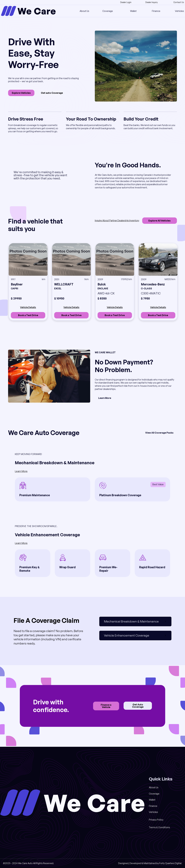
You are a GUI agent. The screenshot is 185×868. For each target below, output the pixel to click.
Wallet (133, 11)
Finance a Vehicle (106, 706)
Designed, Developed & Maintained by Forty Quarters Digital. (150, 863)
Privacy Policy (156, 820)
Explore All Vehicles (159, 221)
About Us (84, 11)
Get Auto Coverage (138, 706)
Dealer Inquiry (152, 2)
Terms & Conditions (159, 827)
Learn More (105, 398)
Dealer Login (126, 2)
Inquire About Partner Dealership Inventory (117, 220)
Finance (156, 11)
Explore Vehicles (21, 93)
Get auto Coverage (52, 93)
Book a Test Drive (28, 315)
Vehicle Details (28, 307)
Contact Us (179, 2)
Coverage (108, 11)
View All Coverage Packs (159, 433)
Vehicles (179, 11)
